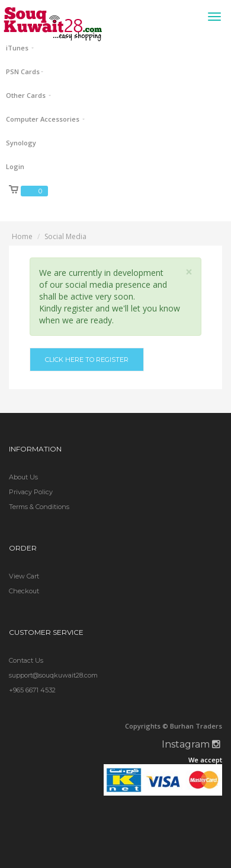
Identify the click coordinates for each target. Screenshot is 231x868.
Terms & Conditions (39, 507)
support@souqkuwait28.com (53, 675)
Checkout (24, 591)
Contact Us (26, 660)
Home (22, 236)
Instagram (191, 744)
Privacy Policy (31, 492)
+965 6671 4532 (32, 690)
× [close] (189, 272)
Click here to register (87, 360)
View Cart (24, 576)
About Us (23, 477)
